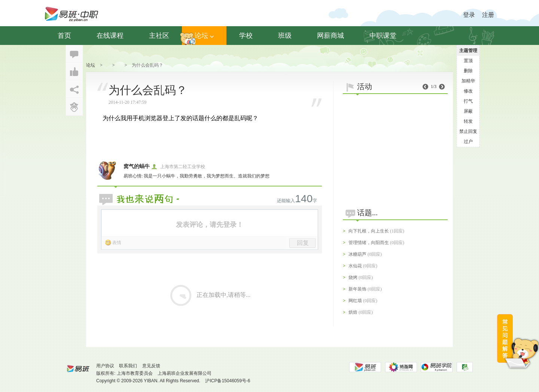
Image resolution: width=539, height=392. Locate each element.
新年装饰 (357, 289)
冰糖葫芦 (357, 254)
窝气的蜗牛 (137, 166)
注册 (488, 15)
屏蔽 (468, 111)
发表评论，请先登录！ (210, 225)
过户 (468, 142)
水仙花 (355, 266)
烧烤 (353, 277)
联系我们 (128, 366)
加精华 (468, 81)
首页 (64, 36)
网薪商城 (331, 36)
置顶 (468, 61)
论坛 (204, 36)
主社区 (159, 36)
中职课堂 (383, 36)
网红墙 (355, 301)
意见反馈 (151, 366)
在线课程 (110, 36)
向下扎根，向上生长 (369, 231)
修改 (468, 91)
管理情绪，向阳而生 (369, 243)
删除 (468, 71)
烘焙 (353, 312)
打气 (468, 101)
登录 (469, 15)
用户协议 (105, 366)
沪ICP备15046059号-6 (228, 381)
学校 (246, 36)
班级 (285, 36)
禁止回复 (468, 131)
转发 (468, 121)
